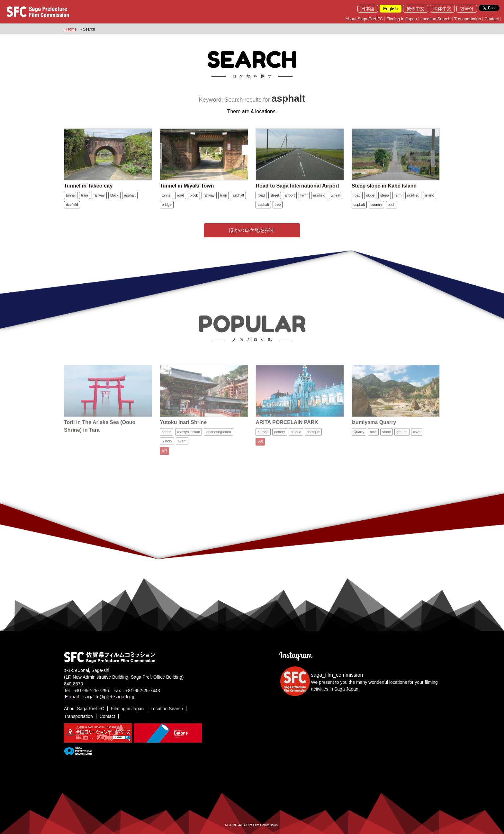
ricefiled (413, 195)
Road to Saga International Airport (297, 186)
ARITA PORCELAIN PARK (287, 427)
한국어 (467, 9)
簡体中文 (442, 9)
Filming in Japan (402, 19)
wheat (335, 195)
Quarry (359, 436)
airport (290, 195)
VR (164, 456)
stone (387, 436)
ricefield (72, 205)
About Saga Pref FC (364, 19)
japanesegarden (218, 436)
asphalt (130, 195)
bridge (167, 205)
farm (304, 195)
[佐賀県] (78, 752)
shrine (166, 436)
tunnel (71, 195)
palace (296, 436)
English (391, 9)
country (376, 205)
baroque (313, 436)
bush (392, 205)
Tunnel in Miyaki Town (187, 186)
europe (263, 436)
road (181, 195)
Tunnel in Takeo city (88, 186)
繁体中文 (416, 9)
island (430, 195)
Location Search (436, 19)
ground (402, 436)
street (275, 195)
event (182, 446)
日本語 (368, 9)
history (167, 446)
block (114, 195)
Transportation (468, 19)
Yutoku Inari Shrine (183, 427)
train (84, 195)
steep (385, 195)
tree (278, 205)
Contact (492, 19)
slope (370, 195)
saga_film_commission (337, 675)
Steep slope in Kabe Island (384, 186)
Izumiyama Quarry (374, 427)
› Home (70, 29)
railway (99, 195)
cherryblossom (189, 436)
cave (417, 436)
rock (373, 436)
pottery (280, 436)
